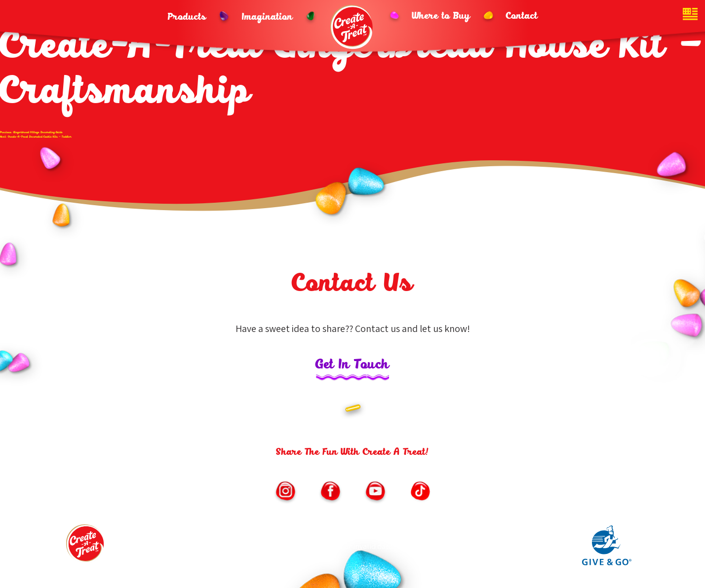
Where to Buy (441, 16)
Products (187, 17)
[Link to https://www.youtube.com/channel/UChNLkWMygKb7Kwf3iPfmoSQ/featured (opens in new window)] (375, 492)
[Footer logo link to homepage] (86, 546)
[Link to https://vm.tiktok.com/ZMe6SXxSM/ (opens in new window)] (420, 492)
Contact (522, 16)
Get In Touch (352, 365)
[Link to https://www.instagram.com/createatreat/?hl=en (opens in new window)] (285, 492)
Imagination (267, 17)
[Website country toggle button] (690, 15)
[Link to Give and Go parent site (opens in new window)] (607, 563)
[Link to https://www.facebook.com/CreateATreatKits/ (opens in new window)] (330, 492)
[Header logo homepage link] (352, 27)
